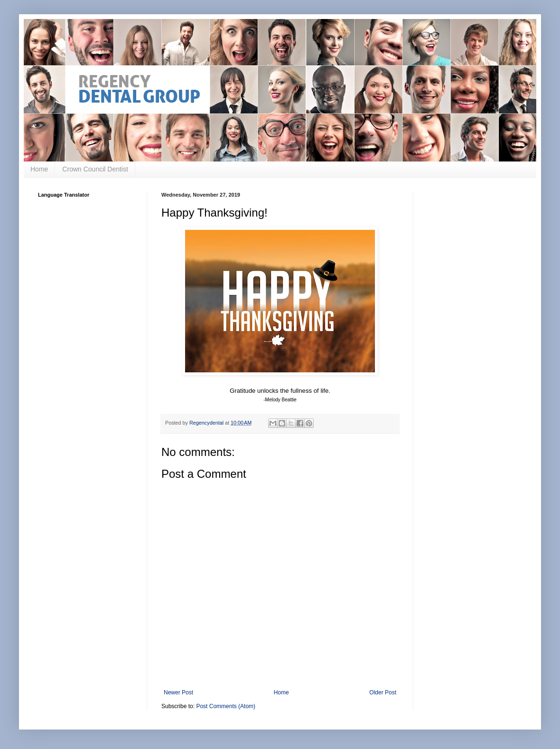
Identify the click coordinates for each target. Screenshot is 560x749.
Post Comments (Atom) (226, 706)
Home (39, 169)
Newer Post (178, 692)
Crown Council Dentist (95, 169)
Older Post (383, 692)
